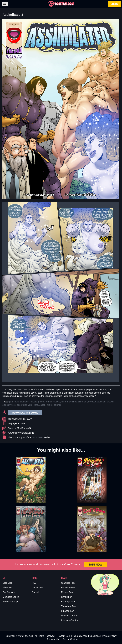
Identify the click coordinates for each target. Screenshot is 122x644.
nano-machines (69, 402)
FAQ (34, 583)
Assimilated (38, 437)
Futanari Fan (68, 611)
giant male (14, 402)
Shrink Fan (67, 597)
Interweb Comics (70, 620)
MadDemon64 (24, 428)
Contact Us (38, 588)
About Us (7, 588)
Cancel (36, 592)
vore (36, 405)
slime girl (83, 402)
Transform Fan (69, 606)
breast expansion (97, 402)
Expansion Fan (69, 588)
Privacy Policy (109, 636)
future (50, 405)
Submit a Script (10, 602)
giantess (24, 402)
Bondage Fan (68, 602)
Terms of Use (53, 639)
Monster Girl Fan (70, 616)
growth (110, 402)
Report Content (70, 639)
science (58, 405)
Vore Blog (8, 583)
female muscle (53, 402)
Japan (42, 405)
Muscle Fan (67, 592)
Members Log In (11, 597)
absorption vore (25, 405)
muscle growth (37, 402)
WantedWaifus (27, 433)
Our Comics (9, 592)
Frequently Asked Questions (85, 636)
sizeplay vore (9, 405)
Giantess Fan (68, 583)
